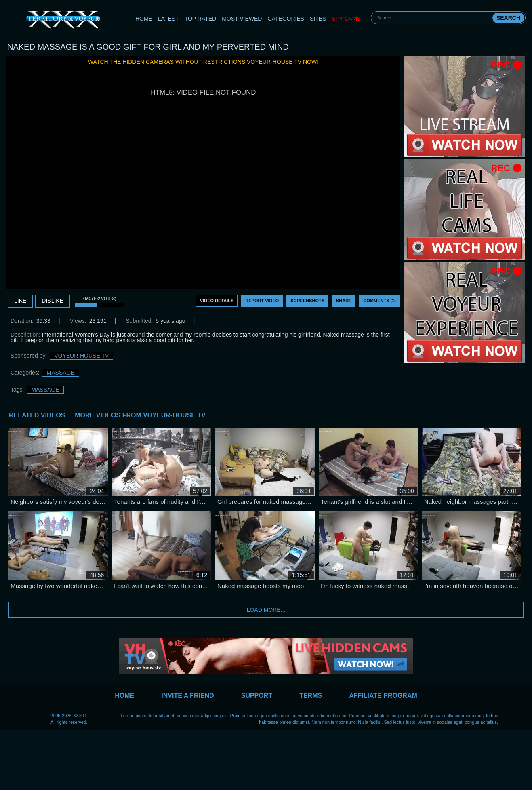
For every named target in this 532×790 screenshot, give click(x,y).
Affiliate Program (383, 696)
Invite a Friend (187, 696)
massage (45, 390)
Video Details (217, 301)
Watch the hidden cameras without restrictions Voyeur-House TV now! (203, 62)
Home (144, 19)
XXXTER (82, 716)
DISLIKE (53, 301)
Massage (60, 373)
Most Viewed (242, 19)
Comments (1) (380, 301)
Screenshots (307, 301)
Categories (286, 19)
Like (20, 301)
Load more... (266, 610)
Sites (318, 19)
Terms (311, 696)
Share (344, 301)
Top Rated (201, 19)
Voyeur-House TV (81, 356)
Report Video (262, 301)
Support (257, 696)
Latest (168, 19)
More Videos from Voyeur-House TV (140, 415)
